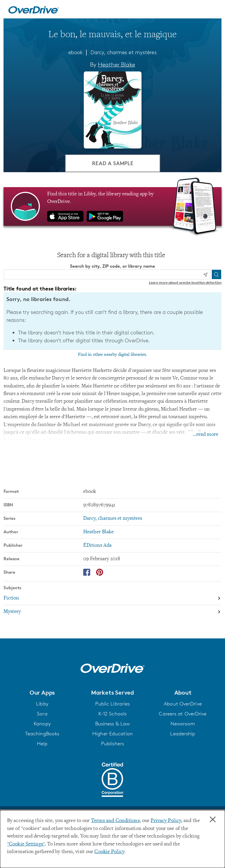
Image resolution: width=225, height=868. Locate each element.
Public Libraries (113, 704)
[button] (42, 693)
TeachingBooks (42, 734)
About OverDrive (183, 704)
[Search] (217, 274)
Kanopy (42, 724)
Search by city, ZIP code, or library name (112, 266)
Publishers (112, 744)
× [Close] (213, 820)
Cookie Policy (109, 852)
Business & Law (113, 724)
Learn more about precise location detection (185, 282)
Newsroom (183, 724)
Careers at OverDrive (183, 714)
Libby (42, 704)
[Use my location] (205, 275)
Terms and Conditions (115, 821)
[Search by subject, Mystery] (112, 612)
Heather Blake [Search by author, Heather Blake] (116, 64)
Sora (42, 714)
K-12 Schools (112, 714)
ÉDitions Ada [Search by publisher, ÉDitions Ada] (97, 546)
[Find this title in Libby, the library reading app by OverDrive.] (112, 206)
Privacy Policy (166, 821)
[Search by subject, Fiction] (112, 598)
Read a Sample (113, 163)
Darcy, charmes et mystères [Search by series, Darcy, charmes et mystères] (113, 519)
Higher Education (112, 734)
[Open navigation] (214, 10)
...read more (206, 435)
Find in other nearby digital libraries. (112, 355)
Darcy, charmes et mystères (124, 52)
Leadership (183, 734)
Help (42, 744)
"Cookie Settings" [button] (26, 844)
